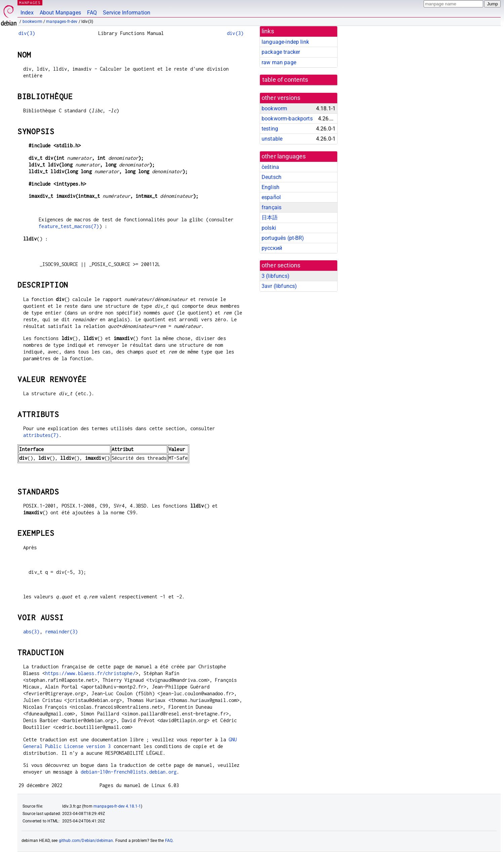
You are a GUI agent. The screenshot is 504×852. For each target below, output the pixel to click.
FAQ (92, 13)
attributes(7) (41, 435)
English (270, 187)
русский (272, 248)
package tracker (281, 52)
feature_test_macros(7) (69, 226)
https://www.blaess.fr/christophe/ (90, 673)
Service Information (127, 13)
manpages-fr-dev (62, 22)
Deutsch (272, 177)
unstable (272, 139)
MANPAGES (30, 3)
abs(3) (31, 632)
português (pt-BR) (283, 238)
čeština (270, 167)
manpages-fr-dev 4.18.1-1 (117, 806)
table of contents (285, 80)
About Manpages (60, 13)
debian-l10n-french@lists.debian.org (129, 772)
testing (270, 129)
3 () (276, 276)
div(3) (27, 33)
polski (269, 228)
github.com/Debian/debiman (86, 841)
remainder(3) (62, 632)
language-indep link (285, 42)
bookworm (32, 22)
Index (27, 13)
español (271, 197)
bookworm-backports (287, 119)
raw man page (279, 62)
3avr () (279, 286)
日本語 (270, 217)
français (272, 207)
